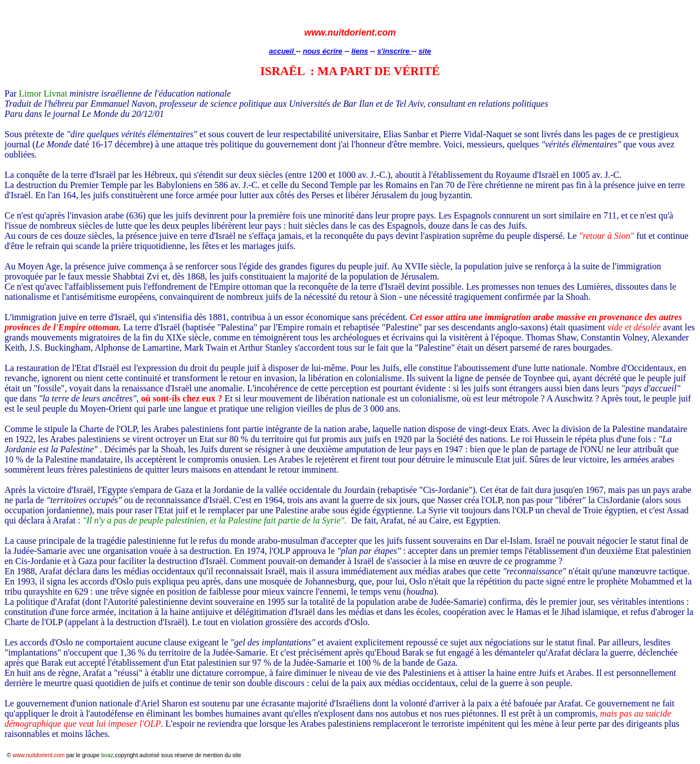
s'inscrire (394, 51)
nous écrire (323, 51)
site (425, 51)
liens (360, 51)
